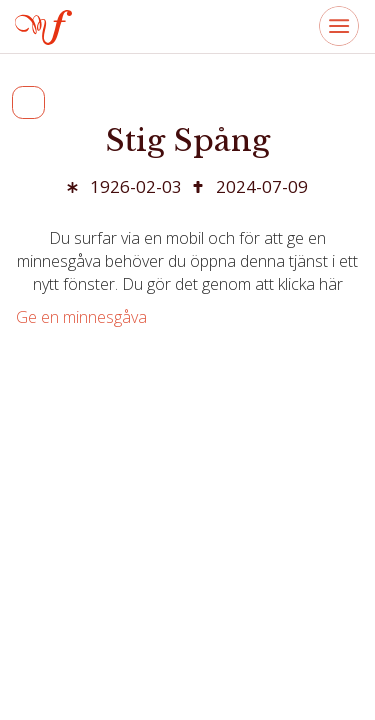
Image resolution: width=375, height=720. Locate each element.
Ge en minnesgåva (81, 317)
